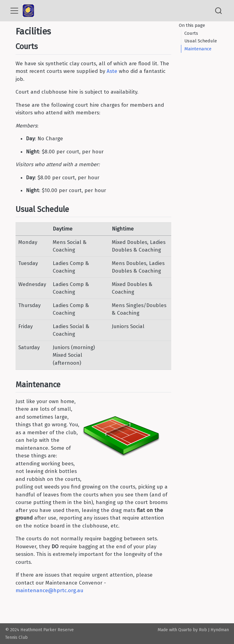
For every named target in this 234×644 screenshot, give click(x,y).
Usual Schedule (201, 41)
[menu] (14, 11)
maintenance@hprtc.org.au (49, 590)
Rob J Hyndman (214, 630)
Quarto (185, 630)
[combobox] (219, 11)
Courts (191, 33)
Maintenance (198, 49)
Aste (112, 71)
